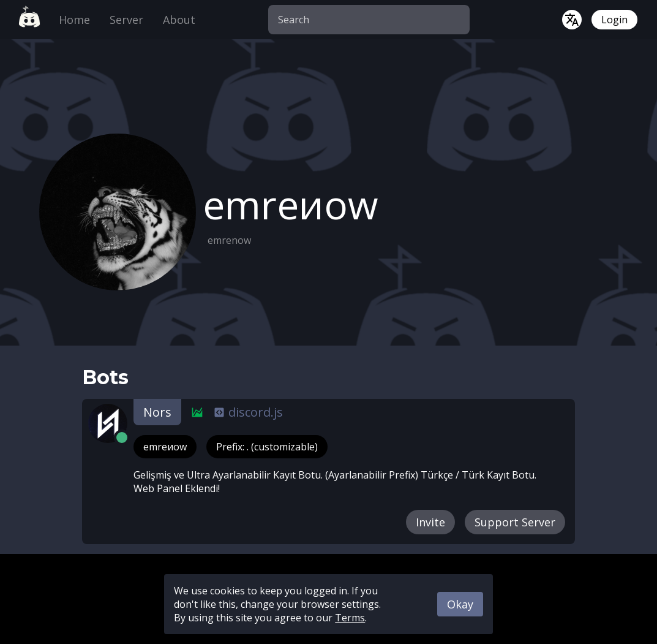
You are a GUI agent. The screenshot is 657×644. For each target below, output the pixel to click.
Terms (350, 618)
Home (74, 20)
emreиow (165, 447)
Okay (460, 604)
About (179, 20)
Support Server (515, 522)
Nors (157, 412)
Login (614, 20)
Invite (430, 522)
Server (126, 20)
